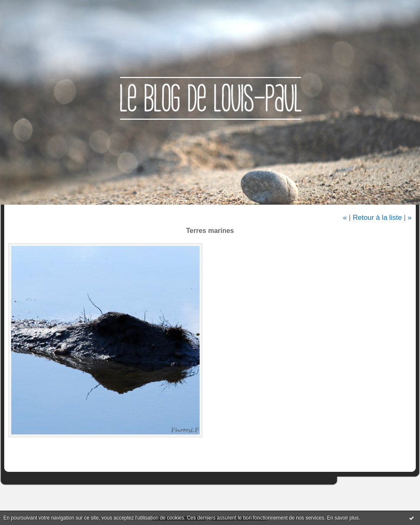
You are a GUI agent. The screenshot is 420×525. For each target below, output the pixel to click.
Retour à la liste (377, 218)
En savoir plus (343, 518)
